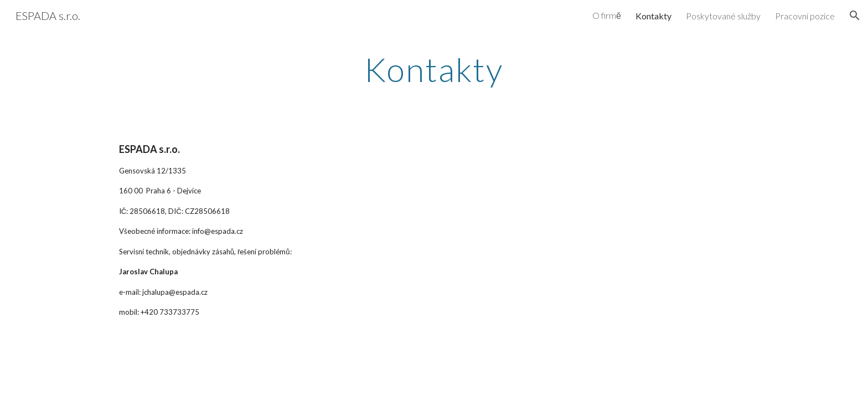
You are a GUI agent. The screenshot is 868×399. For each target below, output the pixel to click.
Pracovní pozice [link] (805, 16)
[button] (855, 16)
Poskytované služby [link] (723, 16)
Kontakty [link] (653, 16)
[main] (434, 69)
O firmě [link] (607, 15)
